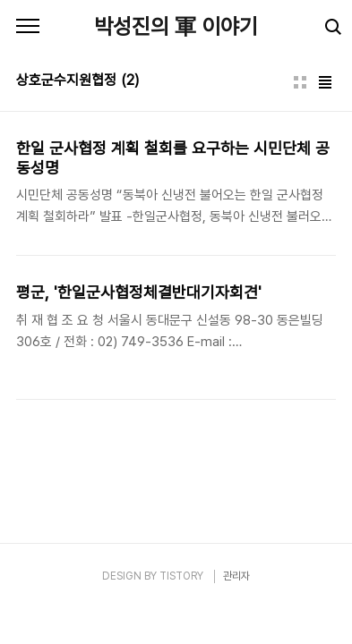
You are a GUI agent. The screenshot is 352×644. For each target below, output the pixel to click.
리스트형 (325, 82)
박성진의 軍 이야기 (176, 26)
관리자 (236, 576)
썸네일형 (300, 82)
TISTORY (181, 576)
